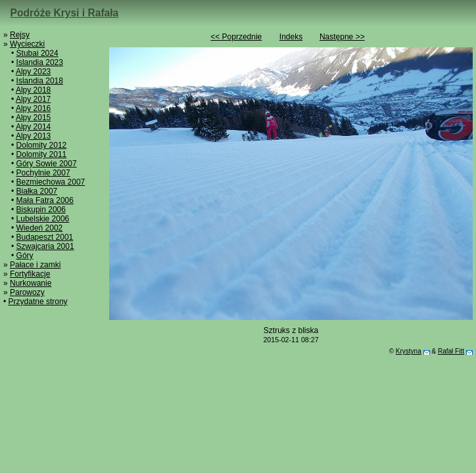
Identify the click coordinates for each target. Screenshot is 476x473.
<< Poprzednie (236, 37)
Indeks (291, 37)
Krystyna (409, 351)
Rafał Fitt (451, 351)
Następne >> (342, 37)
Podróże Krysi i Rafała (65, 13)
